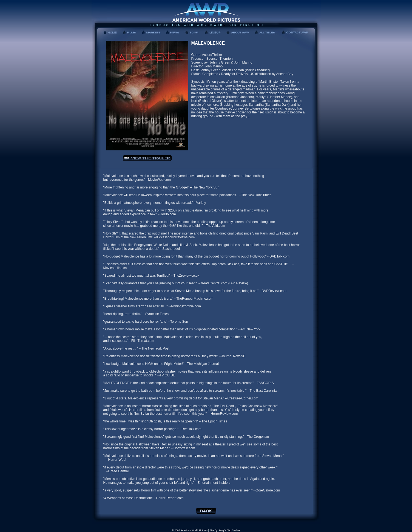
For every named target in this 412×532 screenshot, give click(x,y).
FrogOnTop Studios (229, 530)
